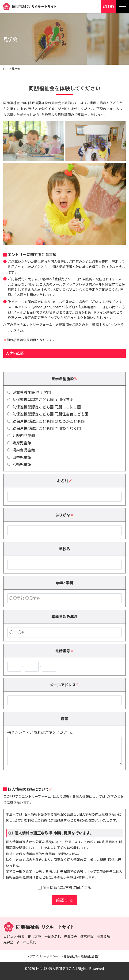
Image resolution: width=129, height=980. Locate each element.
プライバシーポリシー (44, 956)
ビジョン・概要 (14, 936)
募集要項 (103, 936)
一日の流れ (53, 936)
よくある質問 (26, 942)
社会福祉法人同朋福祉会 (79, 956)
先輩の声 (71, 936)
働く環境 (34, 936)
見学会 (8, 942)
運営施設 (87, 936)
